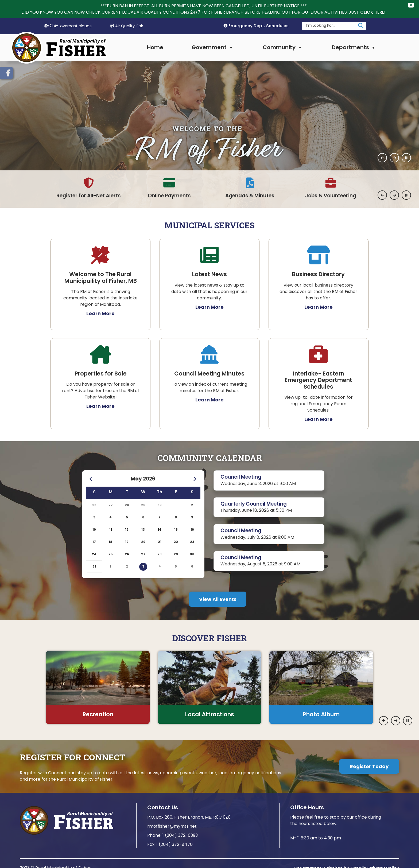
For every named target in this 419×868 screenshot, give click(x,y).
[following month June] (195, 479)
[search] (331, 25)
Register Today (369, 766)
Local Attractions (210, 714)
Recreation (98, 714)
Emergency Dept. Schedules (259, 26)
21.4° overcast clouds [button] (71, 26)
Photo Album (321, 714)
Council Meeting (241, 477)
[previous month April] (91, 479)
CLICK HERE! (373, 12)
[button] (361, 25)
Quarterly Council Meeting (254, 504)
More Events (218, 599)
